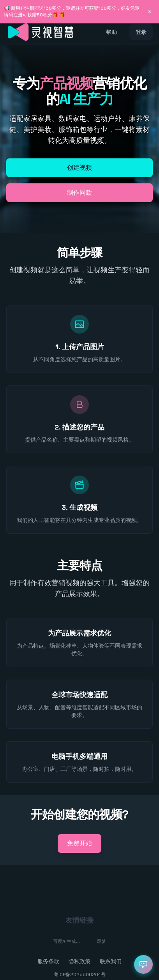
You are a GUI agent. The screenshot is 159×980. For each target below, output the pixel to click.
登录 (141, 32)
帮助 (111, 32)
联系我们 (111, 961)
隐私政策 (79, 961)
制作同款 (79, 193)
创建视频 (79, 168)
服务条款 (48, 961)
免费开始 (79, 843)
